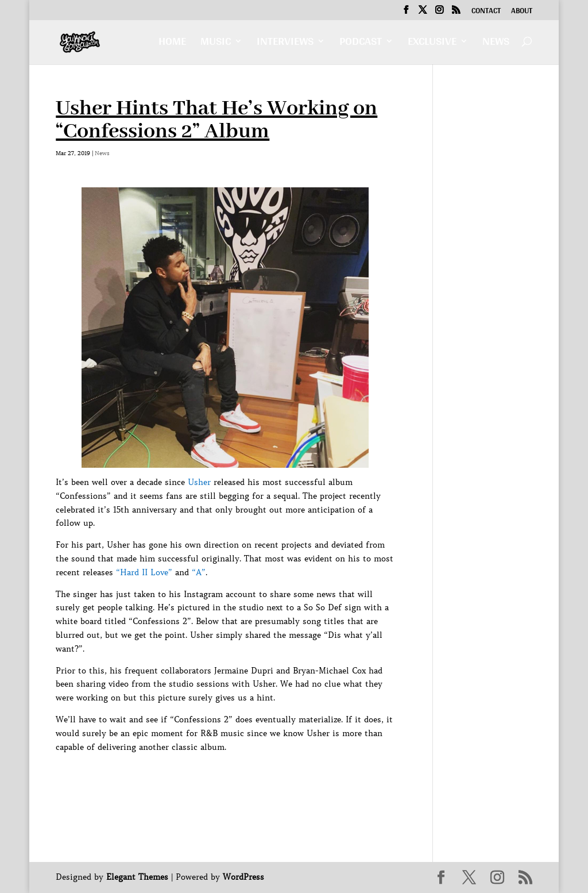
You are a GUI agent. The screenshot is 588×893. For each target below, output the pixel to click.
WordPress (243, 877)
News (496, 44)
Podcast (361, 44)
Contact (486, 12)
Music (216, 44)
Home (172, 44)
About (522, 12)
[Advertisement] (265, 780)
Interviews (285, 44)
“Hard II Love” (144, 572)
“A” (199, 572)
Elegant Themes (137, 877)
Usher (199, 482)
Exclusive (432, 44)
